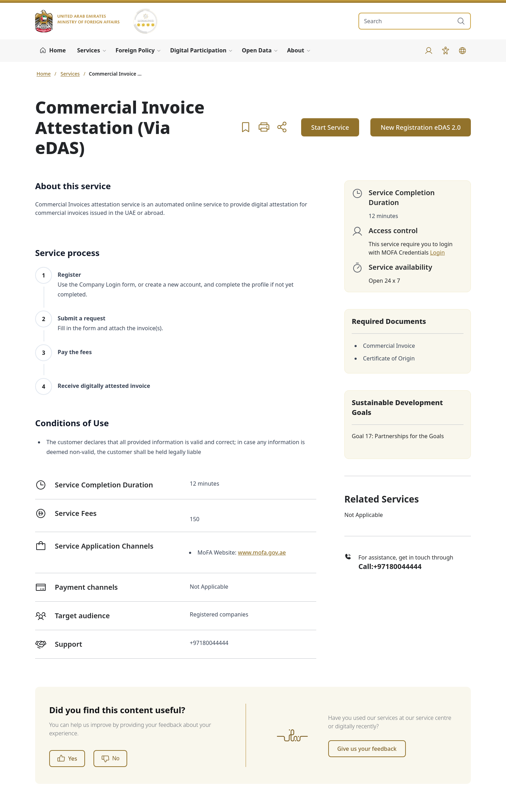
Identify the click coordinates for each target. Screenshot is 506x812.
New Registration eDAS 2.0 (421, 127)
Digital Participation (198, 50)
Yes (67, 759)
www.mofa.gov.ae (262, 552)
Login (437, 252)
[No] (110, 759)
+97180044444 (397, 566)
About (296, 50)
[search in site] (408, 21)
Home (44, 74)
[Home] (53, 51)
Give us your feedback (367, 749)
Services (88, 50)
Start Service (330, 127)
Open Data (257, 50)
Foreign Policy (135, 50)
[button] (246, 127)
